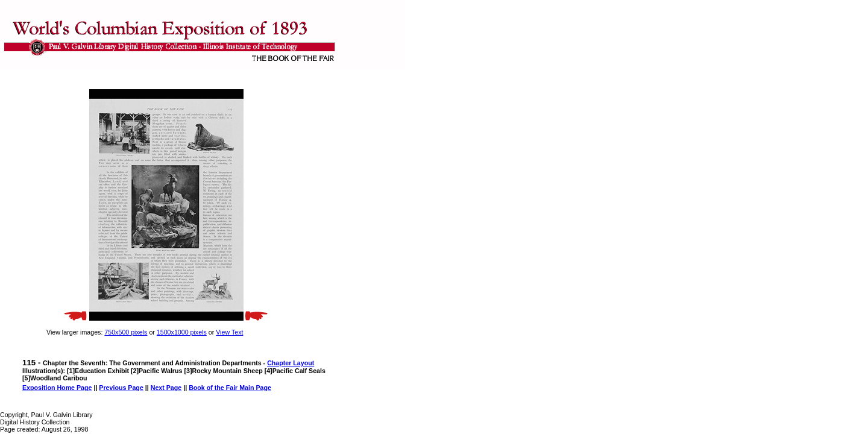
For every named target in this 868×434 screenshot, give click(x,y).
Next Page (166, 388)
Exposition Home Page (57, 388)
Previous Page (121, 388)
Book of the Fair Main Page (230, 388)
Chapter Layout (291, 363)
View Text (229, 332)
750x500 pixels (126, 332)
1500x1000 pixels (182, 332)
